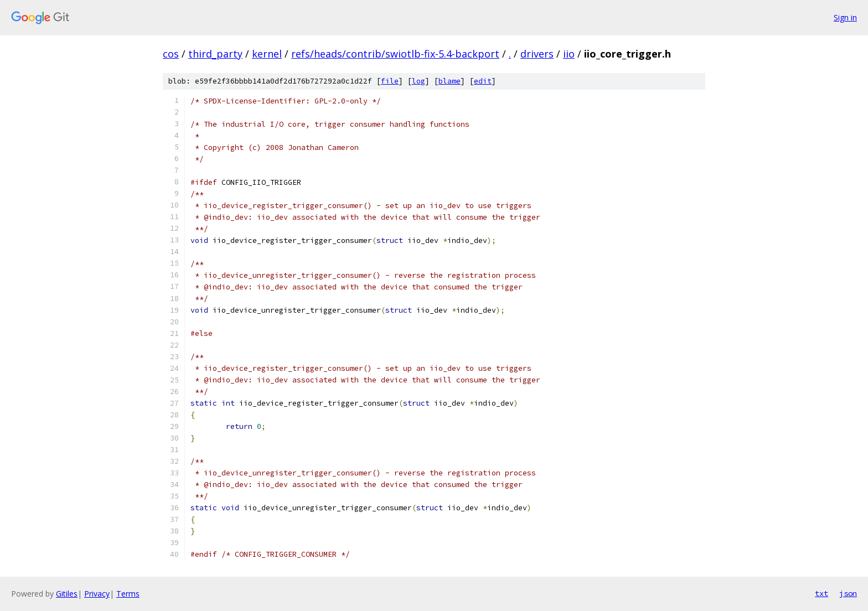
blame (449, 81)
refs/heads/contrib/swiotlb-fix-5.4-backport (395, 54)
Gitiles (67, 594)
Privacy (97, 594)
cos (171, 54)
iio (569, 54)
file (390, 81)
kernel (267, 54)
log (418, 81)
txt (821, 593)
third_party (215, 54)
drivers (537, 54)
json (848, 593)
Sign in (845, 17)
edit (483, 81)
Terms (128, 594)
